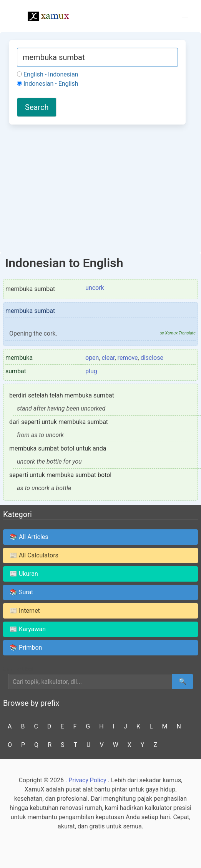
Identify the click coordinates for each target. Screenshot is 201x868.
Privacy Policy (87, 780)
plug (91, 371)
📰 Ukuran (24, 574)
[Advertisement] (97, 188)
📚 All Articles (29, 537)
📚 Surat (21, 592)
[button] (185, 16)
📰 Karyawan (28, 629)
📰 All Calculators (34, 555)
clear (108, 358)
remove (128, 358)
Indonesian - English (47, 84)
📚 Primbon (26, 648)
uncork (95, 288)
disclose (152, 358)
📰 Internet (25, 611)
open (92, 358)
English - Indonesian (47, 74)
